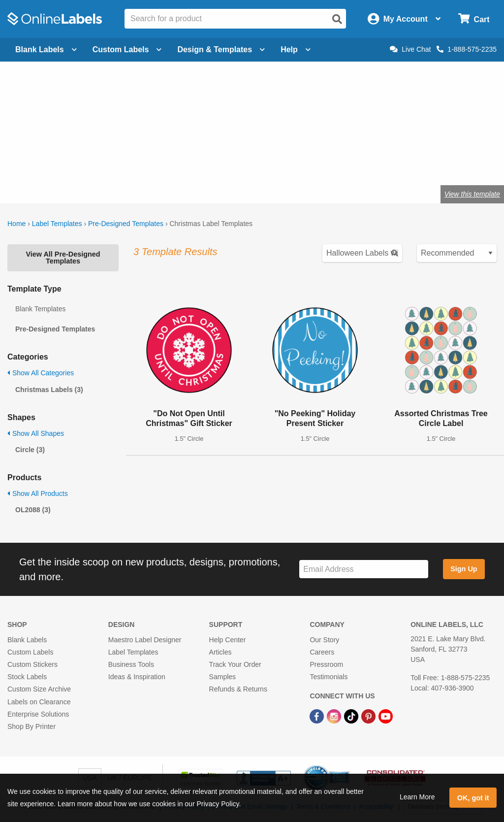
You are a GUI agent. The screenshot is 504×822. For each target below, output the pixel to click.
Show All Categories (41, 373)
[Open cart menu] (474, 19)
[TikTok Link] (352, 716)
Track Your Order (235, 664)
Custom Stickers (32, 664)
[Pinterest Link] (369, 716)
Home (16, 224)
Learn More (417, 797)
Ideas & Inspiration (137, 677)
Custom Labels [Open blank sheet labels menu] (127, 49)
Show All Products (38, 493)
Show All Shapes (36, 433)
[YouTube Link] (386, 716)
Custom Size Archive (39, 689)
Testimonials (329, 677)
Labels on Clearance (39, 702)
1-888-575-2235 (467, 49)
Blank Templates (40, 309)
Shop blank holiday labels (119, 162)
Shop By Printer (31, 726)
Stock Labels (27, 677)
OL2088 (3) (33, 510)
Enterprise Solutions (38, 714)
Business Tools (131, 664)
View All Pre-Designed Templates (63, 258)
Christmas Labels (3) (49, 390)
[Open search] (337, 19)
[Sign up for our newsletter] (364, 569)
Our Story (324, 640)
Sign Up (464, 569)
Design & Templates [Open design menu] (221, 49)
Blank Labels (27, 640)
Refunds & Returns (238, 689)
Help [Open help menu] (296, 49)
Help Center (228, 640)
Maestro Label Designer (145, 640)
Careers (322, 652)
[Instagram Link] (335, 716)
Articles (220, 652)
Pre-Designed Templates (126, 224)
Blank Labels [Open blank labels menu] (46, 49)
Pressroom (326, 664)
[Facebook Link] (318, 716)
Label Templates (57, 224)
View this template (472, 194)
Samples (222, 677)
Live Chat (410, 49)
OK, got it (473, 798)
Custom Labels (30, 652)
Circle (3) (30, 450)
